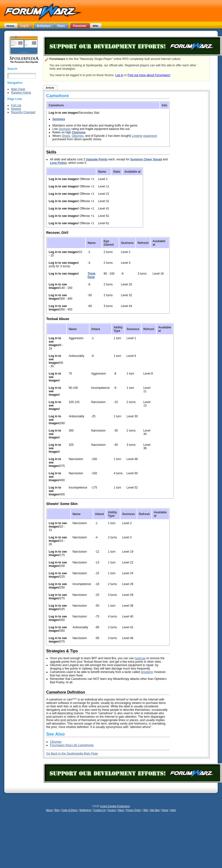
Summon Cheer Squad (146, 159)
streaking (147, 672)
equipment (150, 136)
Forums (112, 810)
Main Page (18, 89)
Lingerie (137, 136)
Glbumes (78, 136)
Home (165, 810)
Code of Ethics (69, 810)
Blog (57, 810)
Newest (16, 109)
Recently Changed (23, 112)
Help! (173, 810)
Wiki (146, 810)
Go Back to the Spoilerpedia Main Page (72, 754)
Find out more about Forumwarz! (149, 75)
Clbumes (56, 742)
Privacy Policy (133, 810)
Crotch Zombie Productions (115, 806)
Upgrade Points (97, 159)
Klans (121, 810)
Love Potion (58, 163)
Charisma (79, 132)
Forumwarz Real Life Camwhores (72, 745)
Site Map (155, 810)
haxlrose (140, 658)
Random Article (21, 93)
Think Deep (91, 275)
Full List (16, 105)
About (49, 810)
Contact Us (99, 810)
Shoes (66, 136)
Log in (119, 75)
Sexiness (59, 119)
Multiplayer (85, 810)
